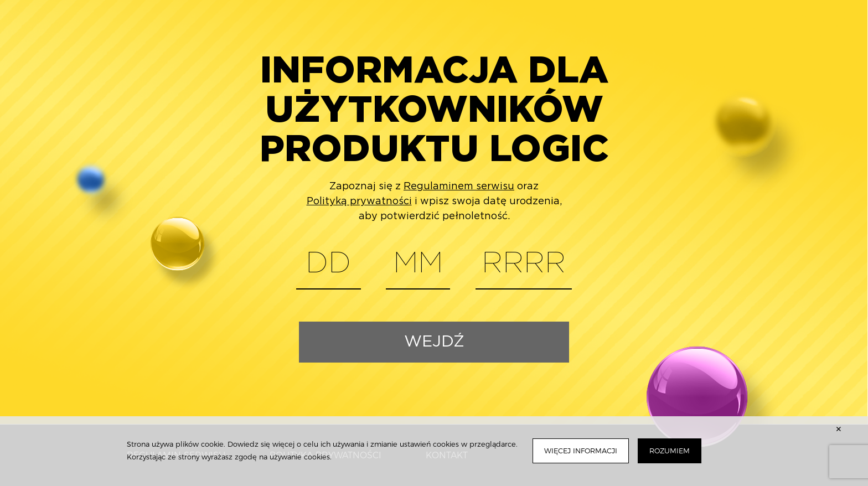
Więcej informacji (581, 451)
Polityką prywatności (359, 201)
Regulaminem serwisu (459, 187)
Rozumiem (670, 451)
